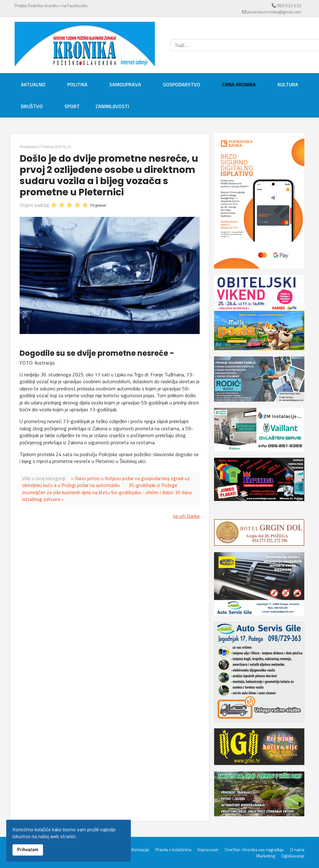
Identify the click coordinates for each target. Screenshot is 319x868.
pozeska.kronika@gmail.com (274, 12)
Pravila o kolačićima (173, 850)
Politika (77, 84)
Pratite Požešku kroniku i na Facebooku (51, 5)
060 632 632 (289, 5)
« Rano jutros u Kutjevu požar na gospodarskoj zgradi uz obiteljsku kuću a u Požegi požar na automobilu (106, 482)
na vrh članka (186, 516)
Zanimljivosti (112, 106)
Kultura (288, 84)
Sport (72, 106)
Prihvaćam (28, 850)
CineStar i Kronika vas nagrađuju (254, 850)
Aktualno (33, 84)
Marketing (266, 856)
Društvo (32, 106)
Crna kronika (239, 84)
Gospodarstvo (182, 84)
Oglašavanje (293, 856)
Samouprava (125, 84)
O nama (297, 850)
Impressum (208, 850)
